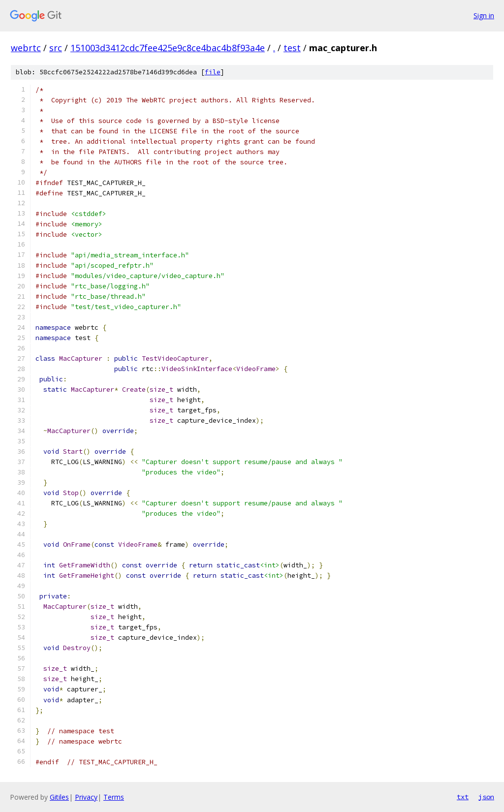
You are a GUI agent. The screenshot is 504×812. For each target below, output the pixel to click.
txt (463, 797)
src (56, 48)
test (292, 48)
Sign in (484, 16)
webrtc (26, 48)
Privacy (86, 797)
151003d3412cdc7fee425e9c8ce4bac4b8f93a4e (168, 48)
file (213, 72)
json (486, 797)
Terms (114, 797)
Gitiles (59, 797)
